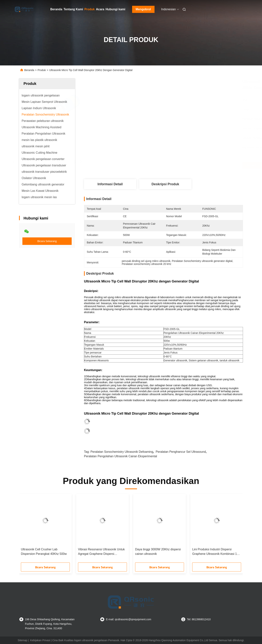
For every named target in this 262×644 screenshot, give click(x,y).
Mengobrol (143, 9)
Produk (89, 9)
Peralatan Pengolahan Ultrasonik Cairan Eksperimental (120, 456)
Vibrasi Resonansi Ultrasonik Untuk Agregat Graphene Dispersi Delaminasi (101, 552)
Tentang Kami (73, 9)
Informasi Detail (110, 184)
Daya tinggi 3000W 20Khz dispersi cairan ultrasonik (158, 552)
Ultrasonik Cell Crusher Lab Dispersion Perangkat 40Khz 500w (44, 552)
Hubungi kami (116, 9)
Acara (100, 9)
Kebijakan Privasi (40, 640)
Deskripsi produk (165, 184)
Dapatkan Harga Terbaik (185, 165)
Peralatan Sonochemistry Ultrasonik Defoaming (122, 452)
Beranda (56, 9)
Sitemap (22, 640)
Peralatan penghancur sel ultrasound (181, 452)
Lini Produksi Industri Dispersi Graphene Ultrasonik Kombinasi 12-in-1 (216, 552)
